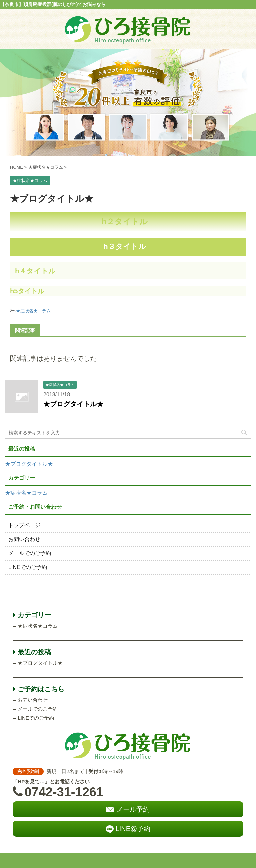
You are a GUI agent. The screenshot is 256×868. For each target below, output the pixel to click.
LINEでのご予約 (28, 567)
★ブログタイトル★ (73, 404)
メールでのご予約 (30, 553)
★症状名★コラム (33, 311)
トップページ (24, 525)
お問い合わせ (24, 539)
